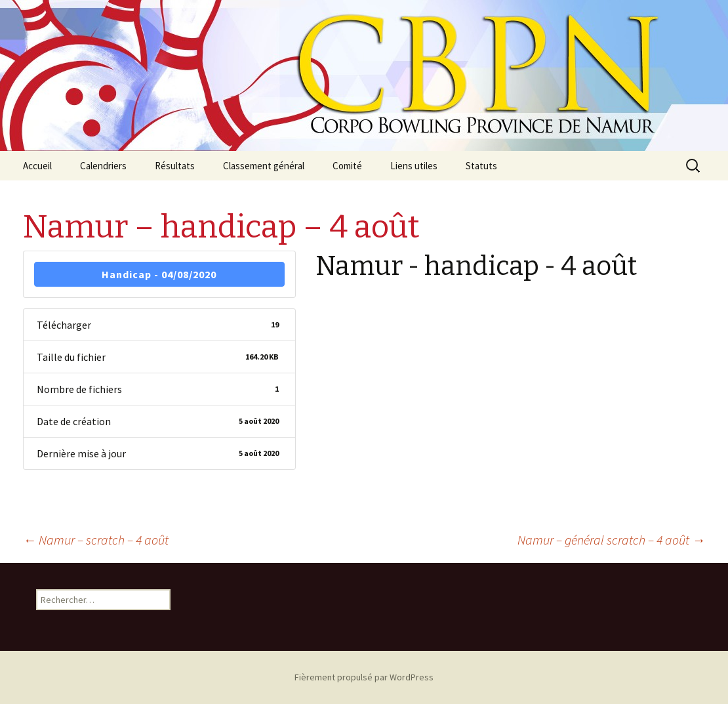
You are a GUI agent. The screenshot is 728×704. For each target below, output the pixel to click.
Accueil (37, 166)
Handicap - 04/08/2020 (159, 274)
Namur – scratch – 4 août (96, 540)
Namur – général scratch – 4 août (611, 540)
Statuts (481, 166)
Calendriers (103, 166)
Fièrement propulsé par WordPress (364, 677)
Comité (347, 166)
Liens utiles (414, 166)
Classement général (264, 166)
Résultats (175, 166)
